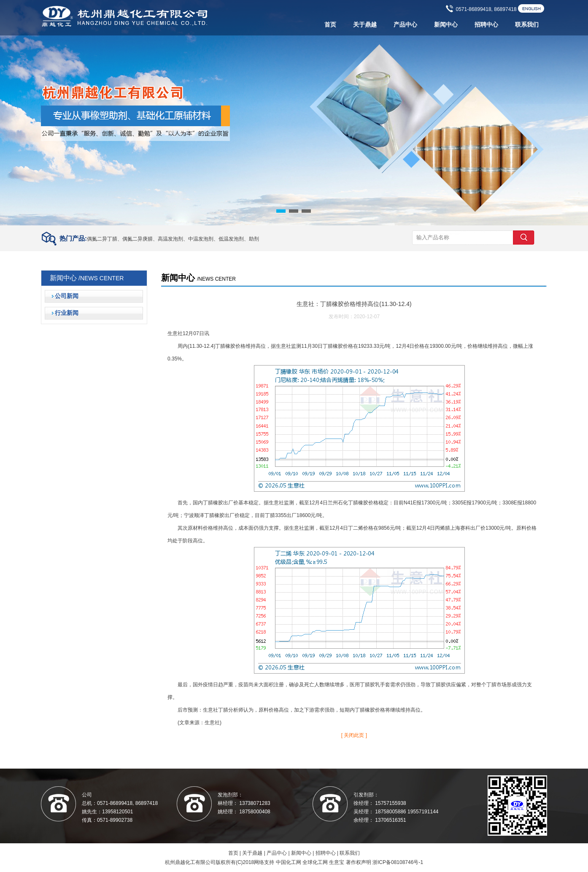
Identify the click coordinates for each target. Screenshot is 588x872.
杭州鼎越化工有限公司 (190, 862)
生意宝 (337, 862)
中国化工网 (289, 862)
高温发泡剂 (170, 239)
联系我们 (527, 25)
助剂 (254, 239)
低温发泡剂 (231, 239)
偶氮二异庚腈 (138, 239)
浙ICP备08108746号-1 (398, 862)
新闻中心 (446, 25)
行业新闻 (67, 313)
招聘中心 (486, 25)
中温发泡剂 (201, 239)
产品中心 (405, 25)
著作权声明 (359, 862)
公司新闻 (67, 296)
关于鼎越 (365, 25)
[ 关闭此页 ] (354, 735)
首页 (330, 25)
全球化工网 (315, 862)
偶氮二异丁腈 (102, 239)
